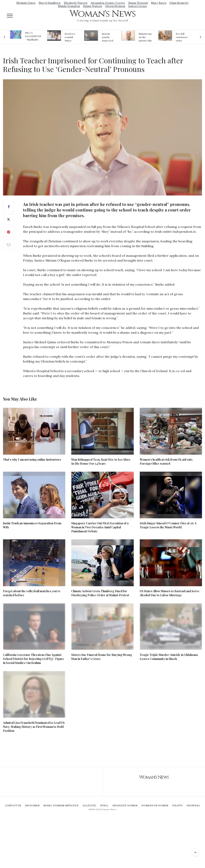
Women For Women (155, 805)
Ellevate (89, 805)
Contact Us (13, 805)
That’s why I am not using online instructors (32, 460)
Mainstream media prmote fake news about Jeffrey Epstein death (145, 37)
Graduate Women (125, 805)
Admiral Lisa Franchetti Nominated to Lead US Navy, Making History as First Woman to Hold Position (34, 727)
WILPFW (177, 805)
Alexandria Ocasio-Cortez (108, 3)
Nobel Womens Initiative (61, 805)
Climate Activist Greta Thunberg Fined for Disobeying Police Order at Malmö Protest (100, 593)
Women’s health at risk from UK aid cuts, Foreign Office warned (166, 462)
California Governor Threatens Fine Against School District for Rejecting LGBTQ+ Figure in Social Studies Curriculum (34, 659)
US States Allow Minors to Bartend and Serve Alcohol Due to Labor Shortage (170, 593)
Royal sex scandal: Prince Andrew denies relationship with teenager (71, 37)
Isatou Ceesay (138, 6)
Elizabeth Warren (76, 3)
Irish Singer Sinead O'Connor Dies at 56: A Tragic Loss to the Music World (168, 525)
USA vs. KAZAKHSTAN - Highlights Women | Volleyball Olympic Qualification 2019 (33, 36)
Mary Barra (159, 3)
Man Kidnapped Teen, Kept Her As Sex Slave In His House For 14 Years (101, 462)
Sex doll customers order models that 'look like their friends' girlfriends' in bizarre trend (182, 37)
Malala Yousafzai (69, 6)
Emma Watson (92, 6)
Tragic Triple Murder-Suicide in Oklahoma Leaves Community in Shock (169, 657)
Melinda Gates (26, 3)
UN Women (32, 805)
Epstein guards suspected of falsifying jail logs (108, 37)
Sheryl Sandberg (50, 3)
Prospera (193, 805)
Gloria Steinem (115, 6)
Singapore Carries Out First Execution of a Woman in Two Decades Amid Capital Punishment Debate (100, 527)
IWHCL (104, 805)
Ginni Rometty (179, 3)
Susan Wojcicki (138, 3)
